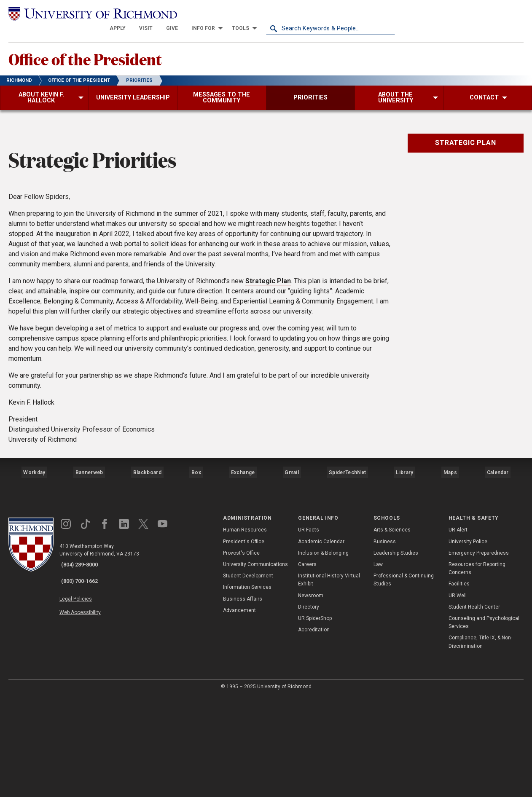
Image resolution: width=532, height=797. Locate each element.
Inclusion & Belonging (323, 653)
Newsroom (311, 695)
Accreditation (314, 730)
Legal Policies (83, 692)
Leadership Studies (396, 653)
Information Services (247, 687)
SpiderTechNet (348, 576)
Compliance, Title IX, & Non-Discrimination (480, 742)
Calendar (497, 576)
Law (378, 664)
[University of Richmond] (73, 14)
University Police (468, 641)
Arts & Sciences (392, 630)
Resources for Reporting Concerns (477, 668)
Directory (309, 707)
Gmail (293, 576)
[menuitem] (247, 13)
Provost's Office (241, 653)
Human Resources (245, 630)
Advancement (239, 710)
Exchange (243, 576)
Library (403, 576)
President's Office (244, 641)
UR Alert (458, 630)
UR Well (458, 695)
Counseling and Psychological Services (484, 722)
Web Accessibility (88, 701)
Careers (307, 664)
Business (385, 641)
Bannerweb (89, 576)
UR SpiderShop (315, 718)
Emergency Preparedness (479, 653)
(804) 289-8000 (85, 665)
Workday (34, 576)
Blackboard (146, 576)
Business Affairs (243, 698)
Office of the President (105, 47)
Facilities (459, 684)
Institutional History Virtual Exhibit (329, 680)
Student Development (248, 676)
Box (195, 576)
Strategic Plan (268, 388)
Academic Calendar (321, 641)
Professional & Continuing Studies (404, 680)
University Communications (255, 664)
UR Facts (309, 630)
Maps (449, 576)
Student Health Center (474, 707)
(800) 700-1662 (85, 676)
